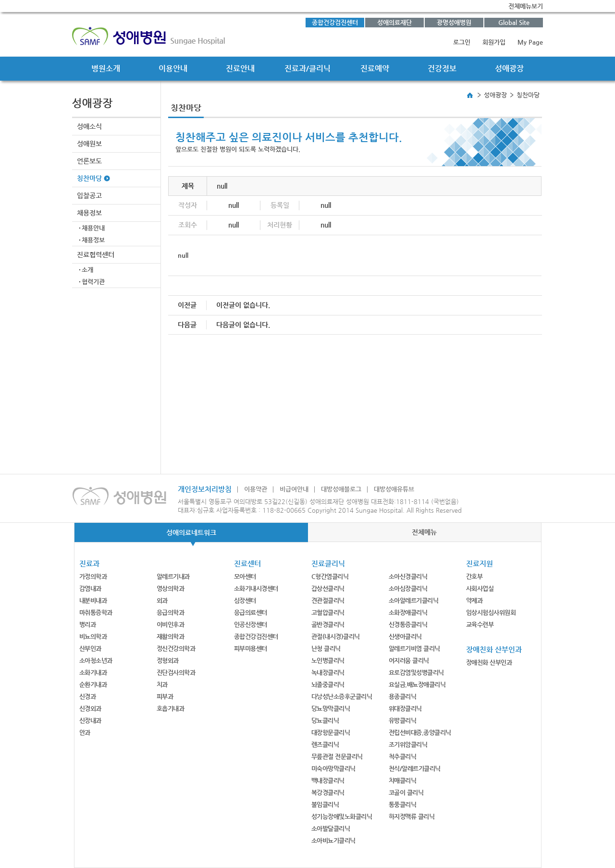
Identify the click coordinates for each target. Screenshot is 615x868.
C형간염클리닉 (330, 576)
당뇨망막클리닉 (331, 708)
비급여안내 (294, 489)
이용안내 (173, 68)
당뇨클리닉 (325, 720)
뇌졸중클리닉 (328, 684)
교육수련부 (480, 624)
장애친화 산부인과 (489, 662)
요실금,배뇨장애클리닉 (417, 684)
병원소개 (106, 68)
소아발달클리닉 (331, 828)
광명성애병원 (454, 22)
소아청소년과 (96, 660)
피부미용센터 (251, 648)
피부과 (165, 696)
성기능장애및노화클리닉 (342, 816)
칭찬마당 (89, 178)
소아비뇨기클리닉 (333, 840)
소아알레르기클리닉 (414, 600)
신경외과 (90, 708)
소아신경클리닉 (408, 576)
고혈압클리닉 (328, 612)
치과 (162, 684)
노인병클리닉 (328, 660)
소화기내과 (93, 672)
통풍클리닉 (403, 804)
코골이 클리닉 (406, 792)
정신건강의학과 (176, 648)
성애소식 (89, 126)
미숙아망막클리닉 (333, 768)
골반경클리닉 (328, 624)
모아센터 (245, 576)
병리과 (88, 624)
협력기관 (93, 282)
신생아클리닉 (405, 636)
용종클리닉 (403, 696)
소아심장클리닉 (408, 588)
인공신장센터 (251, 624)
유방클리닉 (403, 720)
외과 (162, 600)
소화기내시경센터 (256, 588)
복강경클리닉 (328, 792)
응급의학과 (171, 612)
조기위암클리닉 (408, 744)
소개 (87, 270)
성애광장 (509, 68)
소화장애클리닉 (408, 612)
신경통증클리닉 (408, 624)
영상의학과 (171, 588)
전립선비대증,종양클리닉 (420, 732)
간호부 (474, 576)
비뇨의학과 (93, 636)
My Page (530, 42)
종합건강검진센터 (335, 22)
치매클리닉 (403, 780)
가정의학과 (93, 576)
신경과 (88, 696)
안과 (85, 732)
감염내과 (90, 588)
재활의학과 (171, 636)
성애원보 (89, 144)
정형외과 (168, 660)
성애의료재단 (394, 22)
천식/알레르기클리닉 (415, 768)
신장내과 (90, 720)
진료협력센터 (96, 254)
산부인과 (90, 648)
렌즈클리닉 (325, 744)
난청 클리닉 (326, 648)
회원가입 (494, 42)
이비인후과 (171, 624)
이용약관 (256, 489)
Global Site (514, 22)
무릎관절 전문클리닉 (337, 756)
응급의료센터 (251, 612)
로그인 (462, 42)
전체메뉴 (424, 532)
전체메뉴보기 (526, 6)
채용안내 (93, 228)
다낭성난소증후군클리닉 (342, 696)
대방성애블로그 (341, 489)
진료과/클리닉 (307, 68)
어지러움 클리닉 (409, 660)
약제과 (474, 600)
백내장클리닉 (328, 780)
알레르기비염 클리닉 (414, 648)
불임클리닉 (325, 804)
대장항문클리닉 (331, 732)
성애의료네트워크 (191, 532)
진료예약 (375, 68)
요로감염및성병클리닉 (416, 672)
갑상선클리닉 (328, 588)
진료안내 (240, 68)
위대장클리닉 (405, 708)
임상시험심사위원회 (491, 612)
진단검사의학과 (176, 672)
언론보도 (89, 161)
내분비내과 (93, 600)
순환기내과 (93, 684)
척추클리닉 (403, 756)
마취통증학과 (96, 612)
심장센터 (245, 600)
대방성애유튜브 (394, 489)
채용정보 (89, 213)
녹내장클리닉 (328, 672)
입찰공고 (89, 195)
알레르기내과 (173, 576)
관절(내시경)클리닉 (336, 636)
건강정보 (442, 68)
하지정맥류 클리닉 (412, 816)
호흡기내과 (171, 708)
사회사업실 (480, 588)
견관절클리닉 (328, 600)
